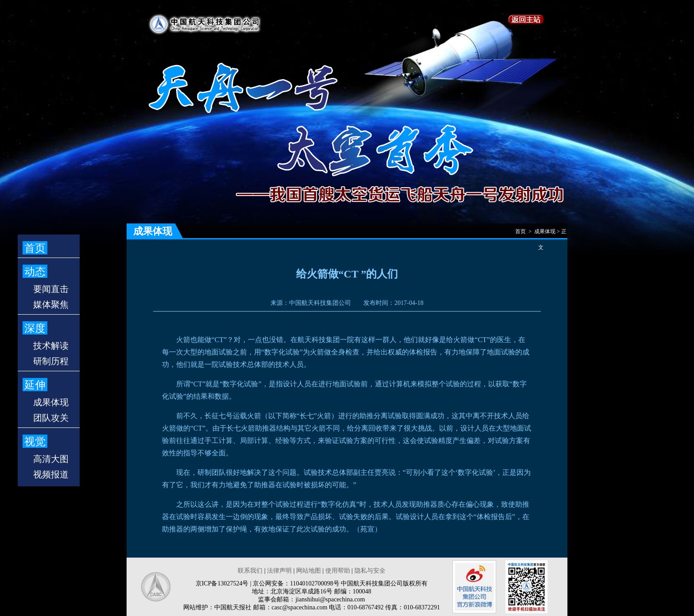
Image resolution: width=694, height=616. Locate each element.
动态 (35, 272)
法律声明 (279, 571)
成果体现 (51, 402)
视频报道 (51, 474)
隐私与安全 (370, 571)
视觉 (35, 442)
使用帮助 (338, 571)
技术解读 (51, 346)
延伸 (35, 385)
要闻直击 (51, 289)
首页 (35, 248)
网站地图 (308, 571)
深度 (35, 328)
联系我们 (250, 571)
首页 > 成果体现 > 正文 (541, 234)
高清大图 (51, 459)
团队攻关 (51, 418)
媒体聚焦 (51, 304)
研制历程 (51, 361)
